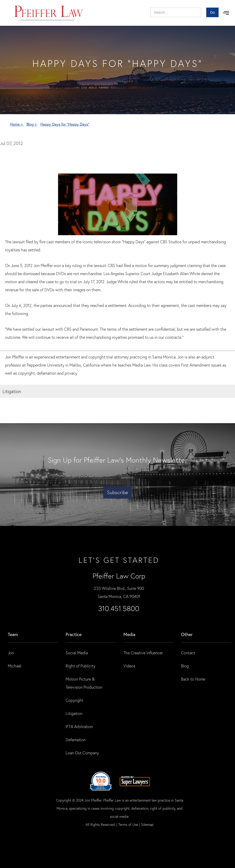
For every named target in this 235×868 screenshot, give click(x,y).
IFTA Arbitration (79, 726)
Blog (185, 666)
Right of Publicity (81, 666)
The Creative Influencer (143, 653)
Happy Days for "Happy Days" (65, 124)
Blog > (32, 124)
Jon (11, 653)
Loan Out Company (82, 753)
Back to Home (193, 679)
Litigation (74, 713)
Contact (188, 653)
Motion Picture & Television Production (84, 683)
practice (74, 634)
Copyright (74, 700)
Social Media (77, 653)
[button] (226, 13)
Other (187, 634)
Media (129, 634)
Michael (15, 666)
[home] (49, 13)
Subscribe (117, 492)
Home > (17, 124)
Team (13, 634)
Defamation (76, 740)
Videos (129, 666)
